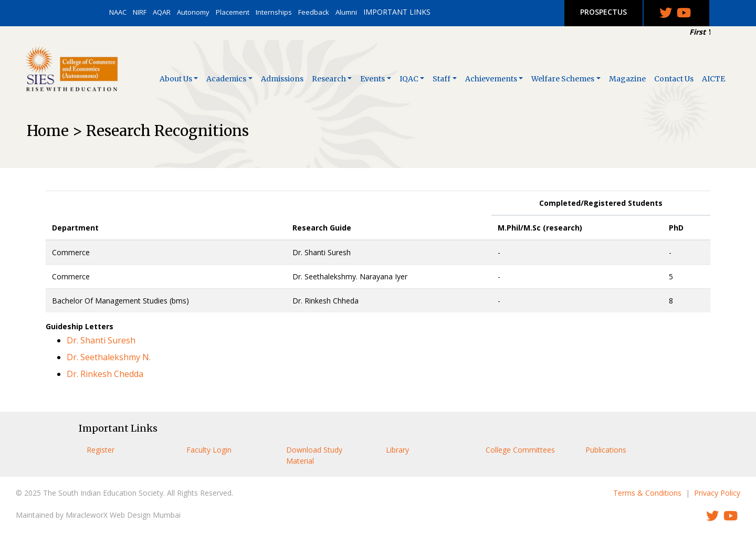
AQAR (162, 12)
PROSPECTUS (603, 12)
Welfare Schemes (563, 79)
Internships (274, 12)
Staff (442, 79)
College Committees (520, 450)
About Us (176, 79)
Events (372, 79)
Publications (606, 450)
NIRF (140, 12)
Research (329, 79)
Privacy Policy (717, 493)
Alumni (346, 12)
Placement (233, 12)
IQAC (409, 79)
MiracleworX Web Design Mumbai (123, 515)
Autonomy (193, 12)
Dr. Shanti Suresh (101, 340)
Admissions (282, 79)
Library (397, 450)
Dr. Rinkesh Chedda (105, 374)
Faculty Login (209, 450)
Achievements (491, 79)
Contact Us (674, 79)
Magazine (627, 79)
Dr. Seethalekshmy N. (109, 357)
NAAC (118, 12)
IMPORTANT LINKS (397, 12)
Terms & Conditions (647, 493)
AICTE (713, 79)
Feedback (314, 12)
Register (101, 450)
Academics (226, 79)
